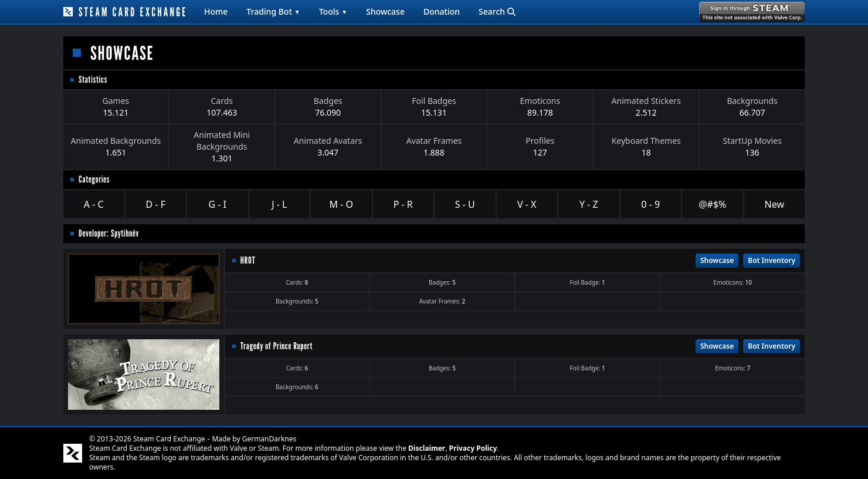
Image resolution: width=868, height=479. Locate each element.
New (774, 204)
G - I (217, 204)
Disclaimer (427, 448)
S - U (465, 204)
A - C (94, 204)
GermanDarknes (269, 439)
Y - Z (589, 204)
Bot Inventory (772, 260)
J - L (279, 204)
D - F (156, 204)
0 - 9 (650, 204)
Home (216, 11)
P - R (403, 204)
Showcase (385, 11)
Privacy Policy (473, 448)
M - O (341, 204)
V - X (527, 204)
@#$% (712, 204)
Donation (442, 11)
